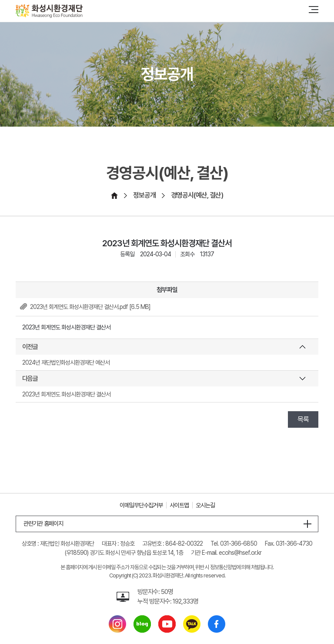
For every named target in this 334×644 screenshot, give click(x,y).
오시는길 (205, 505)
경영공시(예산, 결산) (197, 195)
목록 (303, 419)
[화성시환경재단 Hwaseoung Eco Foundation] (49, 11)
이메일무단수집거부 (141, 505)
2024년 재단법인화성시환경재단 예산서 (66, 362)
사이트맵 (179, 505)
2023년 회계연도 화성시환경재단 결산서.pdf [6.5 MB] (90, 307)
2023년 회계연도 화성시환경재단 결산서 (66, 394)
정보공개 (144, 195)
